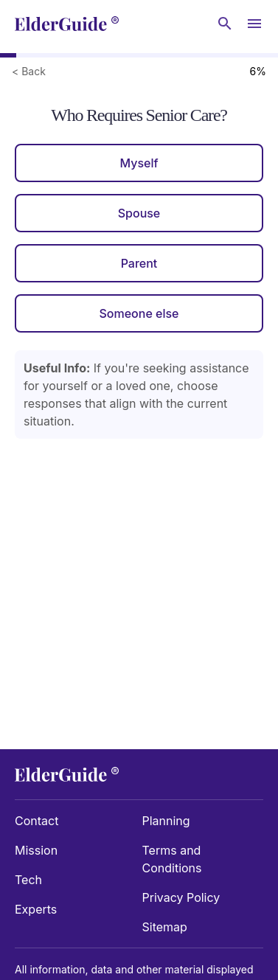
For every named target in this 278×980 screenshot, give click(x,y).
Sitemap (165, 927)
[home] (67, 24)
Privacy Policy (181, 897)
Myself (139, 163)
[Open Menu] (254, 24)
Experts (36, 909)
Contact (37, 821)
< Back (29, 71)
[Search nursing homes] (225, 24)
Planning (166, 821)
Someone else (139, 313)
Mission (36, 850)
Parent (139, 263)
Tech (28, 880)
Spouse (139, 213)
